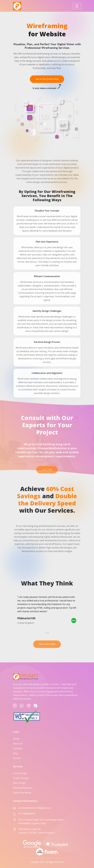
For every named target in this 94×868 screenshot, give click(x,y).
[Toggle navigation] (77, 6)
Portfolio (18, 748)
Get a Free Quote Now (47, 80)
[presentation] (46, 633)
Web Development (23, 788)
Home (16, 739)
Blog (15, 753)
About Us (18, 744)
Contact (17, 758)
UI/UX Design (20, 773)
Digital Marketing (22, 793)
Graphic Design (21, 778)
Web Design (19, 783)
